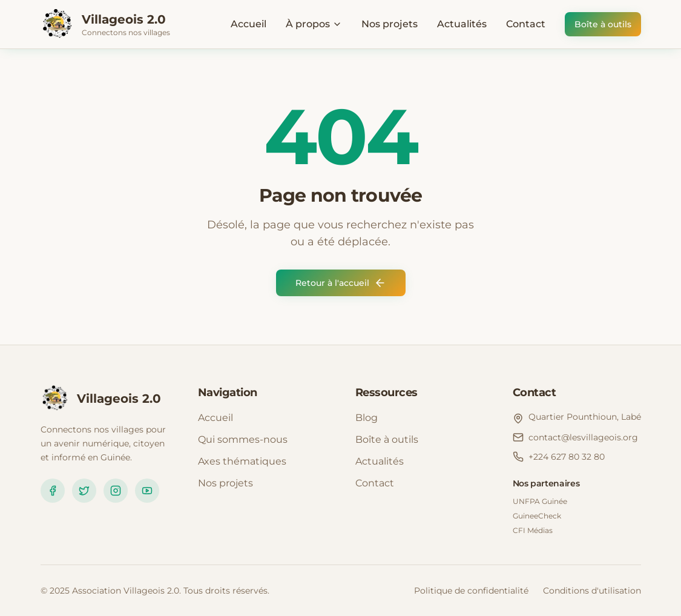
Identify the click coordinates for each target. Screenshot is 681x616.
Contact (526, 24)
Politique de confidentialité (471, 591)
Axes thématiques (242, 461)
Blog (367, 418)
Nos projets (390, 24)
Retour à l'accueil (341, 283)
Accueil (248, 24)
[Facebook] (53, 491)
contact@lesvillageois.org (583, 437)
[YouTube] (147, 491)
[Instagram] (116, 491)
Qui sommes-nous (243, 439)
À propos (314, 24)
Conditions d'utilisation (592, 591)
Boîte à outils (603, 24)
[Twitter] (84, 491)
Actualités (462, 24)
